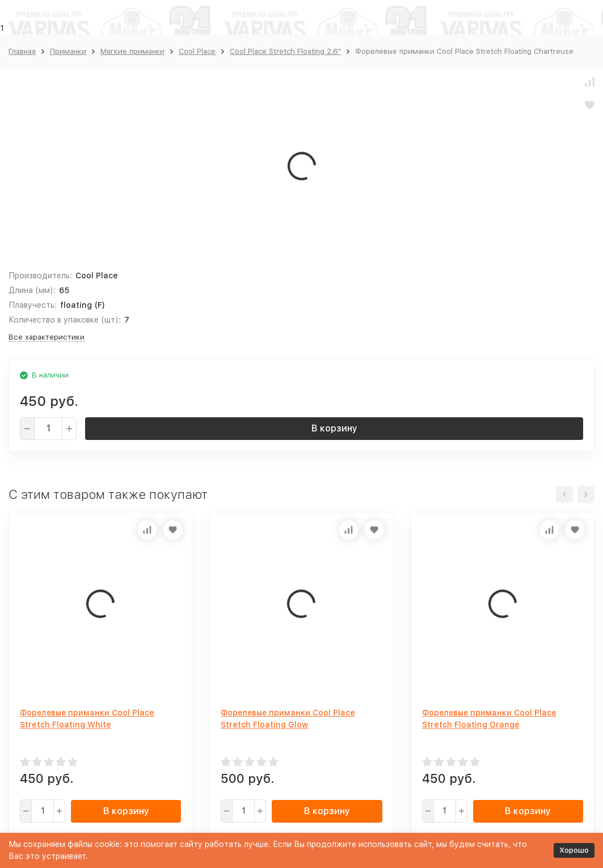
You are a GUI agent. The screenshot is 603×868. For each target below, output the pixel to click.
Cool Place (197, 51)
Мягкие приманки (132, 51)
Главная (22, 51)
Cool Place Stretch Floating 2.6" (285, 51)
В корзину (334, 428)
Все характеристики (47, 337)
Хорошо (574, 850)
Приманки (68, 51)
